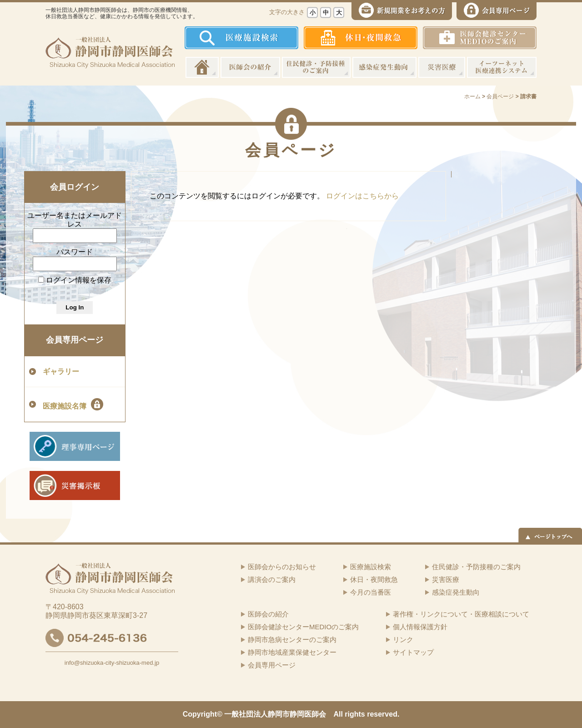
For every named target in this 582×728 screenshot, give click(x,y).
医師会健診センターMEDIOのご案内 (303, 627)
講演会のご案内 (272, 579)
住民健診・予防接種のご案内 (316, 67)
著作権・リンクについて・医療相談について (461, 614)
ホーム (202, 67)
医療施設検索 (371, 567)
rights (355, 714)
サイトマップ (413, 652)
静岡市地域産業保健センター (292, 652)
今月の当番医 (371, 592)
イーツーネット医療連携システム (502, 67)
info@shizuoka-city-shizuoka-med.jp (112, 663)
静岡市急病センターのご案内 (292, 640)
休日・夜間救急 (374, 579)
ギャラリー (61, 372)
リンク (403, 640)
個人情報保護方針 (420, 627)
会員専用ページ (75, 340)
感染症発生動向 (384, 67)
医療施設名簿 (73, 404)
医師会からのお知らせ (282, 567)
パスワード (75, 252)
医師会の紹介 (250, 67)
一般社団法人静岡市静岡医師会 (275, 714)
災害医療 (442, 67)
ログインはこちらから (362, 196)
